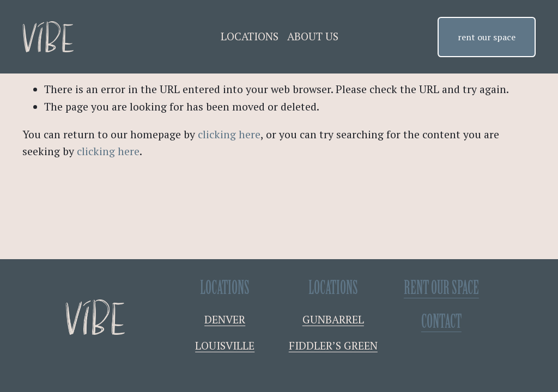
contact (441, 322)
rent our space (487, 37)
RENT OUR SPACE (441, 288)
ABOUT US (313, 36)
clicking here (229, 134)
